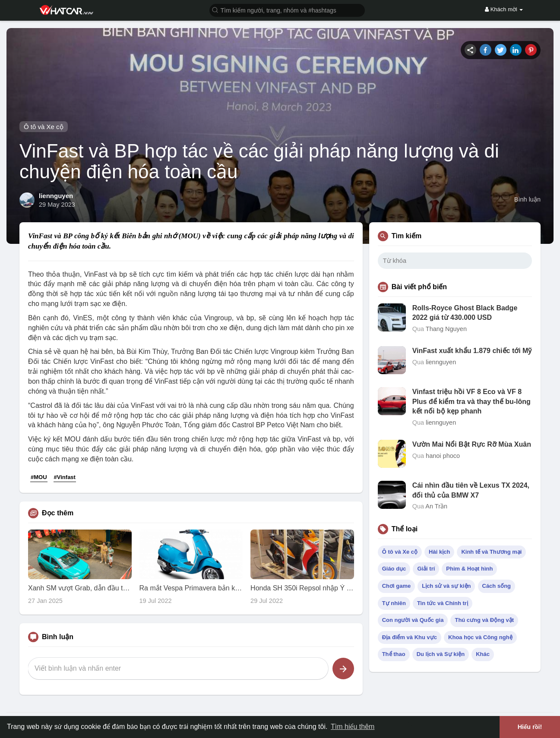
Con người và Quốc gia (413, 620)
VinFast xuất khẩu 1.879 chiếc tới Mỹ (472, 351)
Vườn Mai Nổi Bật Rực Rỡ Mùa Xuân (472, 444)
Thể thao (394, 654)
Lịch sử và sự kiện (446, 586)
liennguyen (56, 196)
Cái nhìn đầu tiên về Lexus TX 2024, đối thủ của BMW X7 (471, 490)
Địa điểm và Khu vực (410, 637)
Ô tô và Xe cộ (44, 127)
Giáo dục (394, 569)
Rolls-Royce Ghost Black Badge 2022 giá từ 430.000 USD (465, 313)
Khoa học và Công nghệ (480, 637)
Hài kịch (439, 552)
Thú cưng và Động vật (484, 620)
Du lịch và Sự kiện (441, 654)
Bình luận (527, 199)
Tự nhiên (394, 603)
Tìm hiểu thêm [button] (353, 727)
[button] (287, 10)
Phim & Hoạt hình (469, 569)
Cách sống (497, 586)
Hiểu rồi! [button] (530, 727)
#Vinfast (65, 477)
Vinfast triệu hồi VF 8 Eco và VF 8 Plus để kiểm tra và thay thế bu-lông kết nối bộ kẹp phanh (471, 401)
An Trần (436, 506)
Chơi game (397, 586)
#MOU (39, 477)
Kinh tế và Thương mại (491, 552)
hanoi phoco (443, 456)
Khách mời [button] (504, 9)
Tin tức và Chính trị (443, 603)
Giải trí (426, 569)
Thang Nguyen (446, 329)
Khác (483, 654)
